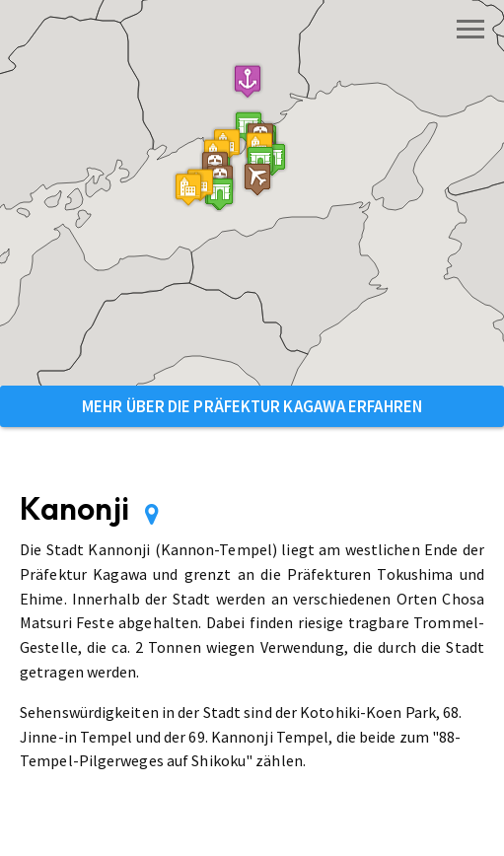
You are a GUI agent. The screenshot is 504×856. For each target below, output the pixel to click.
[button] (260, 162)
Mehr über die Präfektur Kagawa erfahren (252, 406)
